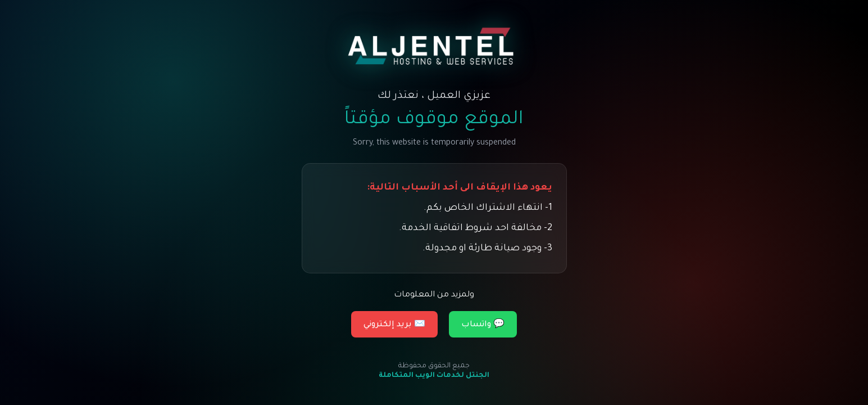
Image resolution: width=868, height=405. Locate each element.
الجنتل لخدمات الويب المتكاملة (434, 376)
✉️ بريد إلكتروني (394, 325)
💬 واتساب (483, 325)
